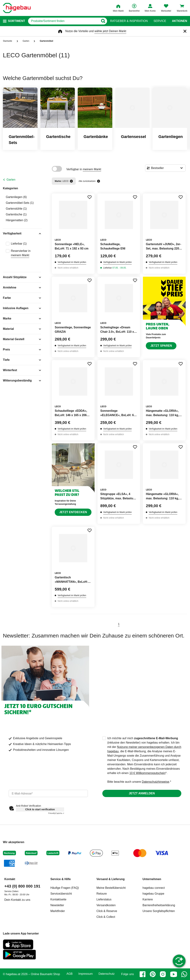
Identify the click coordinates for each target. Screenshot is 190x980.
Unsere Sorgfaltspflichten (159, 911)
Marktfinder (58, 911)
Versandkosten (106, 905)
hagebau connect (154, 888)
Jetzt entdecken (73, 512)
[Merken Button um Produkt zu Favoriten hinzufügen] (89, 197)
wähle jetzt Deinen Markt (110, 31)
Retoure (102, 894)
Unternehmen (152, 879)
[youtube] (174, 974)
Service (160, 21)
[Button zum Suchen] (103, 21)
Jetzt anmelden (142, 793)
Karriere (148, 899)
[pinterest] (153, 974)
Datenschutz (107, 974)
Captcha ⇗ (56, 813)
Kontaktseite (58, 899)
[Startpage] (17, 8)
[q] (63, 21)
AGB (70, 974)
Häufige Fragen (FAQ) (65, 888)
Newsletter (57, 905)
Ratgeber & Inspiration (129, 21)
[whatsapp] (184, 974)
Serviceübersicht (61, 894)
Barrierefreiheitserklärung (159, 905)
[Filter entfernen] (71, 181)
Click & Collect (106, 917)
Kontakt (10, 879)
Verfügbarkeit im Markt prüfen (72, 262)
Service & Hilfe (60, 879)
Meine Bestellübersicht (111, 888)
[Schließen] (185, 31)
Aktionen (179, 21)
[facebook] (143, 974)
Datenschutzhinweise (155, 782)
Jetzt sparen (161, 346)
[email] (48, 793)
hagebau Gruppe (153, 894)
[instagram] (163, 974)
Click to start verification (40, 809)
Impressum (86, 974)
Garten (11, 180)
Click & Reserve (107, 911)
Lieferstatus (104, 899)
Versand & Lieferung (111, 879)
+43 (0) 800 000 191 (22, 886)
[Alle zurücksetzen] (99, 181)
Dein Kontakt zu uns (17, 900)
